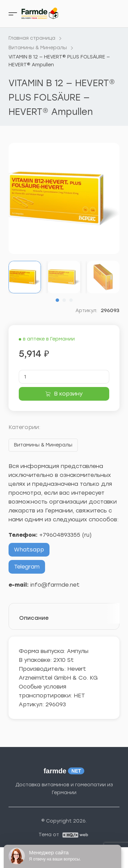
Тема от (49, 835)
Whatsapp (29, 550)
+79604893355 (60, 535)
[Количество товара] (64, 377)
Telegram (27, 567)
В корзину (68, 394)
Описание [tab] (34, 618)
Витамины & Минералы (43, 445)
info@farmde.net (55, 585)
